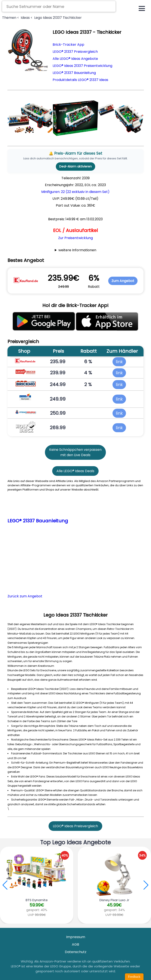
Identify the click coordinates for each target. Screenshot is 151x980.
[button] (146, 885)
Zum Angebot (123, 281)
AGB (75, 944)
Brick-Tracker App (68, 45)
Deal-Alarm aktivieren (75, 166)
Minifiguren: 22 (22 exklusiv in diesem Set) (75, 192)
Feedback (134, 977)
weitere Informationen (77, 250)
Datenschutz (76, 952)
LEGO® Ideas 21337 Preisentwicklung (82, 66)
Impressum (76, 937)
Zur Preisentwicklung (75, 238)
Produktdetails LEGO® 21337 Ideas (80, 80)
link (119, 362)
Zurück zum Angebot (25, 596)
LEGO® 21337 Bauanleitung (74, 73)
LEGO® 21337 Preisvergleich (75, 52)
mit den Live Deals (75, 455)
